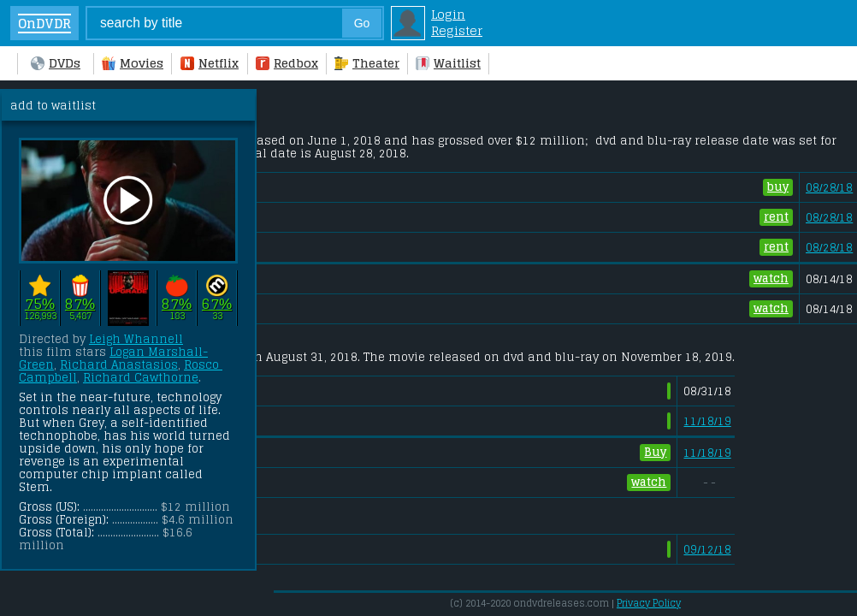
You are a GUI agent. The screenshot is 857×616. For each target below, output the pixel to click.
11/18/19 (707, 421)
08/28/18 (829, 188)
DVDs (56, 63)
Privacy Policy (649, 603)
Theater (367, 63)
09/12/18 (707, 550)
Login (448, 14)
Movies (133, 63)
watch (771, 279)
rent (776, 217)
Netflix (210, 63)
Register (457, 30)
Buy (655, 453)
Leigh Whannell (136, 339)
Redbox (287, 63)
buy (778, 187)
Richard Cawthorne (141, 378)
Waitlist (448, 63)
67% (217, 303)
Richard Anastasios (119, 365)
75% (40, 303)
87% (80, 303)
